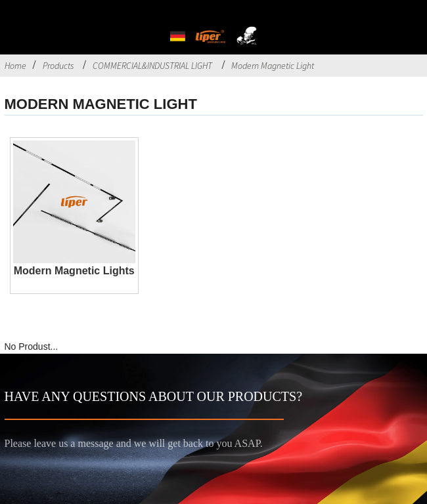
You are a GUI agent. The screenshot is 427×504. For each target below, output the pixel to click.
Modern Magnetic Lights (74, 271)
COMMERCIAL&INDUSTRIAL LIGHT (152, 66)
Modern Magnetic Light (273, 66)
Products (58, 66)
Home (15, 66)
